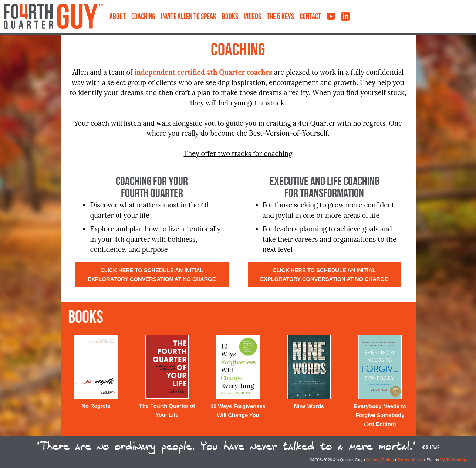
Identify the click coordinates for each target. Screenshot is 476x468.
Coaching (143, 17)
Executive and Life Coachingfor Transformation (324, 188)
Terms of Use (410, 460)
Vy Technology (454, 460)
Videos (252, 17)
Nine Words (309, 406)
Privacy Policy (380, 460)
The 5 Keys (280, 17)
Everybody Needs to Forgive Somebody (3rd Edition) (380, 415)
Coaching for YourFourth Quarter (152, 188)
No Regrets (96, 406)
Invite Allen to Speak (189, 17)
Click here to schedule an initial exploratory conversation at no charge (152, 275)
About (118, 17)
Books (230, 17)
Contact (310, 17)
